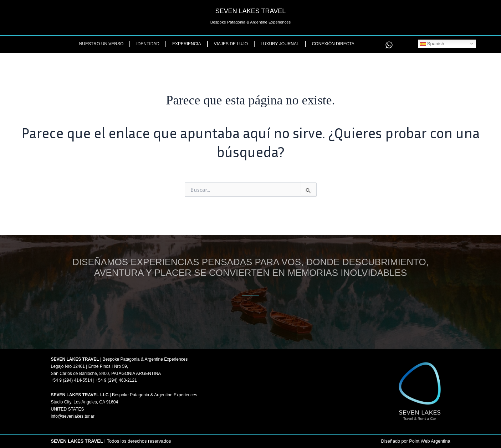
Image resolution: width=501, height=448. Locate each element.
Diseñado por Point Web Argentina (415, 441)
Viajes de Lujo (231, 44)
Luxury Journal (280, 44)
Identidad (148, 44)
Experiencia (187, 44)
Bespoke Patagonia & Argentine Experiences (250, 22)
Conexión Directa (333, 44)
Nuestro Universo (101, 44)
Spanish (432, 43)
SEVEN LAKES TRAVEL (250, 11)
